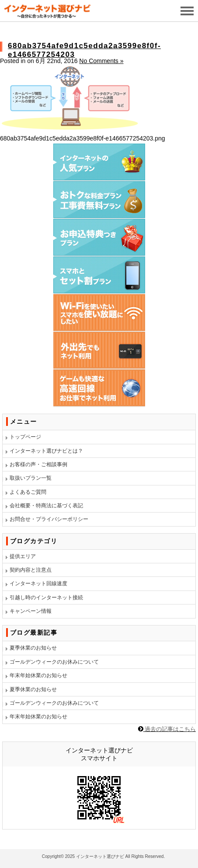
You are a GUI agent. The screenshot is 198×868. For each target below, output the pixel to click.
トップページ (25, 437)
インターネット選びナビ (100, 856)
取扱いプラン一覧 (31, 478)
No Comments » (101, 61)
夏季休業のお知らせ (33, 648)
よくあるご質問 (28, 492)
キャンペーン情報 (31, 611)
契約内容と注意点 (31, 570)
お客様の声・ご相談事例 (38, 464)
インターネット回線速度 (38, 583)
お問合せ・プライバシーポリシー (49, 519)
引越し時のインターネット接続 (46, 597)
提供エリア (23, 556)
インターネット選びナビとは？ (46, 451)
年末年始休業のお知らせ (38, 675)
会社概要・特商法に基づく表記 (46, 506)
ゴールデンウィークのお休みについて (54, 662)
